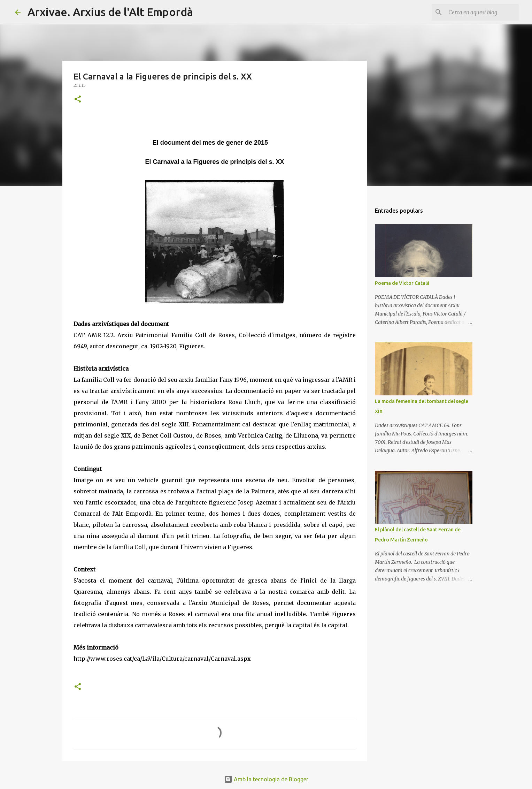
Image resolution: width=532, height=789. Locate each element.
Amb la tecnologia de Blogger (266, 779)
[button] (78, 100)
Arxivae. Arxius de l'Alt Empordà (110, 12)
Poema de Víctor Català (402, 283)
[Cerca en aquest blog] (482, 12)
